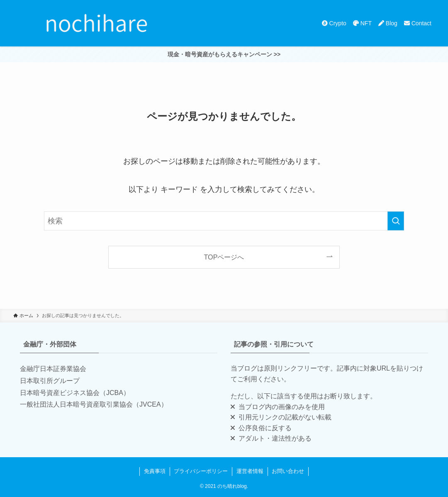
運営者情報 (250, 471)
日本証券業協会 (63, 369)
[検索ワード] (224, 221)
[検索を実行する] (396, 221)
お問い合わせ (288, 471)
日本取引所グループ (50, 381)
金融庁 (30, 369)
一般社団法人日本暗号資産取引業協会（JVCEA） (94, 404)
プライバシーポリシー (201, 471)
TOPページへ (224, 257)
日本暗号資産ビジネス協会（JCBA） (75, 393)
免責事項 (155, 471)
